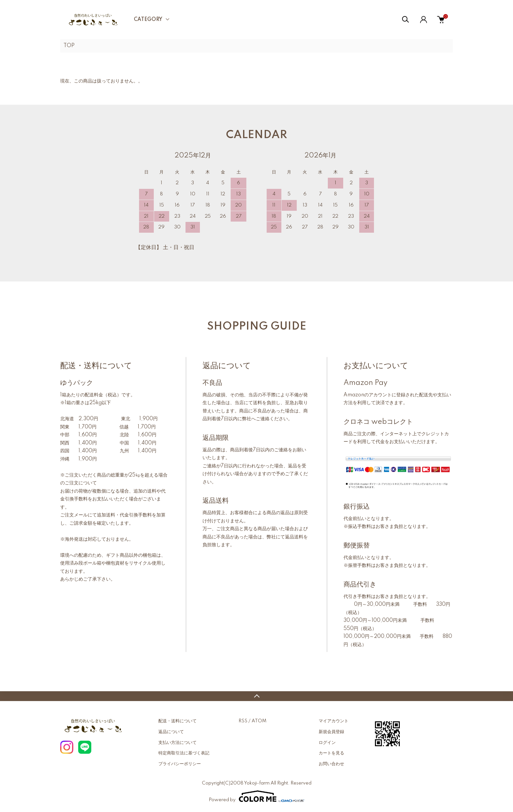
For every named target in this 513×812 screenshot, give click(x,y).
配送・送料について (177, 721)
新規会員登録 (331, 732)
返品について (171, 732)
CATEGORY (148, 20)
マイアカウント (334, 721)
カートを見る (331, 753)
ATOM (259, 721)
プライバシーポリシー (180, 764)
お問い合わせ (331, 764)
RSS (243, 721)
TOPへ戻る (256, 696)
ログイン (327, 743)
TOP (69, 46)
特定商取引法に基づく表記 (184, 753)
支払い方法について (177, 743)
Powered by (256, 796)
